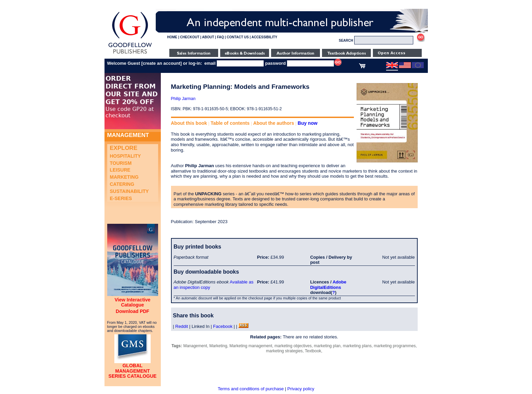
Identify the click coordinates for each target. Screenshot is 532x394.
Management (195, 346)
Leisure (120, 170)
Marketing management (251, 346)
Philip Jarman (183, 99)
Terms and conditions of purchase (251, 389)
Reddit (182, 326)
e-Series (121, 198)
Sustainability (129, 191)
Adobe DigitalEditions (328, 285)
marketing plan (327, 346)
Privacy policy (301, 389)
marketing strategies (284, 351)
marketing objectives (293, 346)
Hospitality (126, 156)
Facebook (223, 326)
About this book (189, 123)
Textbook (313, 351)
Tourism (121, 163)
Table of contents (230, 123)
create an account (162, 63)
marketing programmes (395, 346)
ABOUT (208, 37)
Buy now (307, 123)
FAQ (220, 37)
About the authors (274, 123)
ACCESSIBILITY (264, 37)
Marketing (124, 177)
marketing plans (357, 346)
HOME (172, 37)
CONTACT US (238, 37)
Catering (122, 184)
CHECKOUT (190, 37)
